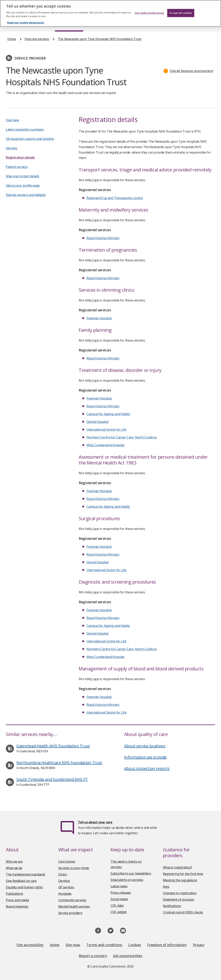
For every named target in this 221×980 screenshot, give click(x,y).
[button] (188, 71)
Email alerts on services (127, 880)
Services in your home (74, 868)
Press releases (121, 893)
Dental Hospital (98, 422)
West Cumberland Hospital (105, 445)
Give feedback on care (21, 881)
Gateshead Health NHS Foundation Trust (53, 746)
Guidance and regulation (167, 24)
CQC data (117, 905)
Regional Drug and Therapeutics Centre (115, 198)
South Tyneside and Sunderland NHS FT (52, 779)
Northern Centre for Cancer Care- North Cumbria (122, 437)
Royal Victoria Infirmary (103, 238)
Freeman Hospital (99, 318)
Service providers (70, 913)
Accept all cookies (181, 7)
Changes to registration (180, 893)
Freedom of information (167, 945)
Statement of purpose (179, 899)
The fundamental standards (26, 874)
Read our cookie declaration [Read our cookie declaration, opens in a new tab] (26, 17)
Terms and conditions (104, 945)
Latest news (119, 886)
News (100, 24)
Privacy (199, 945)
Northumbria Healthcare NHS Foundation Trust (59, 763)
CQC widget (119, 912)
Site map (73, 945)
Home (11, 24)
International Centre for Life (106, 429)
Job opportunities (128, 956)
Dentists (64, 881)
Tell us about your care (95, 822)
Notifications (172, 906)
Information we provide (145, 757)
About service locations (145, 746)
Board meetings (17, 906)
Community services (72, 900)
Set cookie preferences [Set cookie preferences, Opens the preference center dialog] (149, 7)
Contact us (206, 24)
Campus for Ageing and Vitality (108, 414)
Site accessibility (30, 945)
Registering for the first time (183, 874)
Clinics (63, 874)
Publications (126, 24)
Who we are (14, 861)
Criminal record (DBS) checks (183, 912)
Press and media (17, 900)
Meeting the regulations (180, 880)
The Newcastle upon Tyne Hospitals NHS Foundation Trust (100, 39)
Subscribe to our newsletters (131, 873)
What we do (14, 868)
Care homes (67, 861)
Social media (119, 899)
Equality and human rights (24, 887)
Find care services (69, 24)
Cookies (135, 945)
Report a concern (93, 956)
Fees (166, 887)
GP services (66, 887)
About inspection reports (147, 768)
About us (36, 24)
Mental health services (74, 906)
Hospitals (65, 894)
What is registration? (178, 867)
